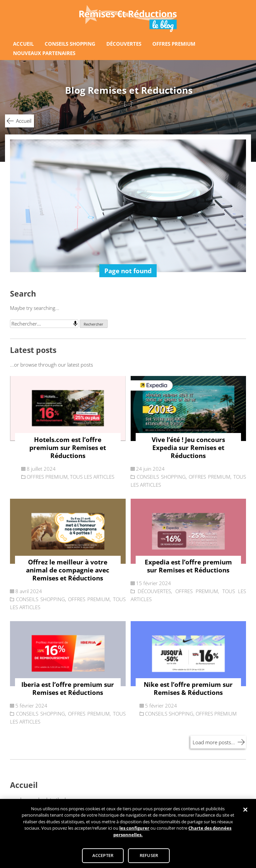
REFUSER (149, 858)
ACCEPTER (103, 858)
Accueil (24, 121)
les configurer (134, 830)
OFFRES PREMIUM (174, 44)
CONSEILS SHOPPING (70, 44)
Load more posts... (214, 742)
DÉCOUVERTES (124, 44)
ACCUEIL (23, 44)
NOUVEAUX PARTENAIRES (44, 53)
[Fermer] (245, 812)
